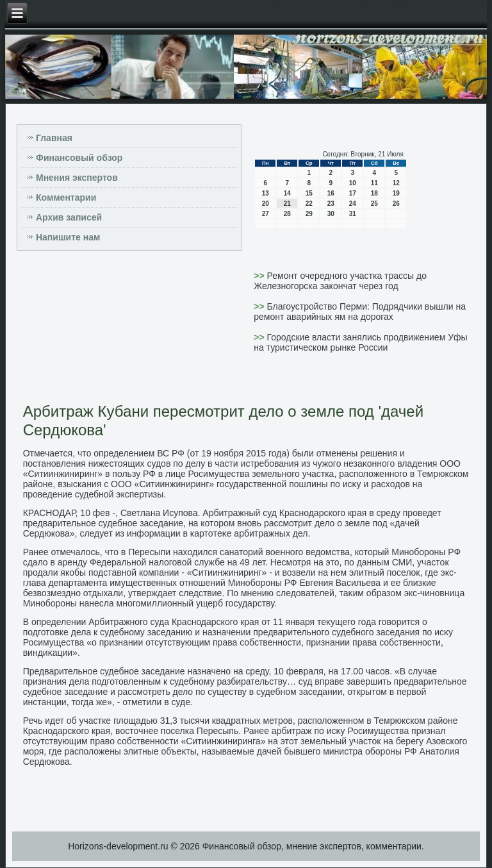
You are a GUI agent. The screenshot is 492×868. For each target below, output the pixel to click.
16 (331, 193)
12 (396, 183)
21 (287, 204)
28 (287, 214)
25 (374, 204)
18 (374, 193)
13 (266, 193)
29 (309, 214)
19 (396, 193)
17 (353, 193)
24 (353, 204)
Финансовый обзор (79, 158)
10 (353, 183)
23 (331, 204)
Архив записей (69, 217)
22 (309, 204)
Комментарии (66, 197)
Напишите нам (68, 237)
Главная (54, 138)
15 (309, 193)
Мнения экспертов (77, 178)
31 (353, 214)
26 (396, 204)
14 (287, 193)
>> (260, 276)
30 (331, 214)
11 (374, 183)
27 (266, 214)
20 (266, 204)
